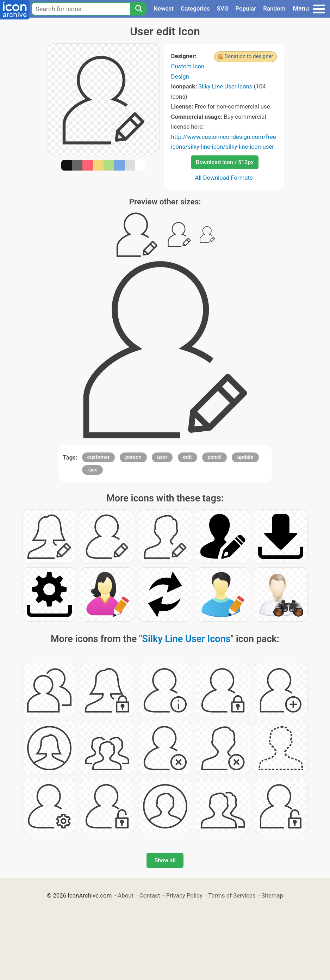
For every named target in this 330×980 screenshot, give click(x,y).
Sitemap (272, 895)
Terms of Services (232, 895)
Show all (165, 860)
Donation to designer (249, 56)
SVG (223, 8)
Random (274, 8)
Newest (164, 8)
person (133, 457)
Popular (246, 8)
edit (188, 457)
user (162, 457)
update (245, 457)
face (92, 470)
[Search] (138, 9)
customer (99, 457)
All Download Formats (224, 178)
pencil (214, 457)
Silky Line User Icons (225, 86)
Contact (150, 895)
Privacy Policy (184, 895)
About (126, 895)
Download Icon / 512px (225, 162)
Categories (195, 8)
